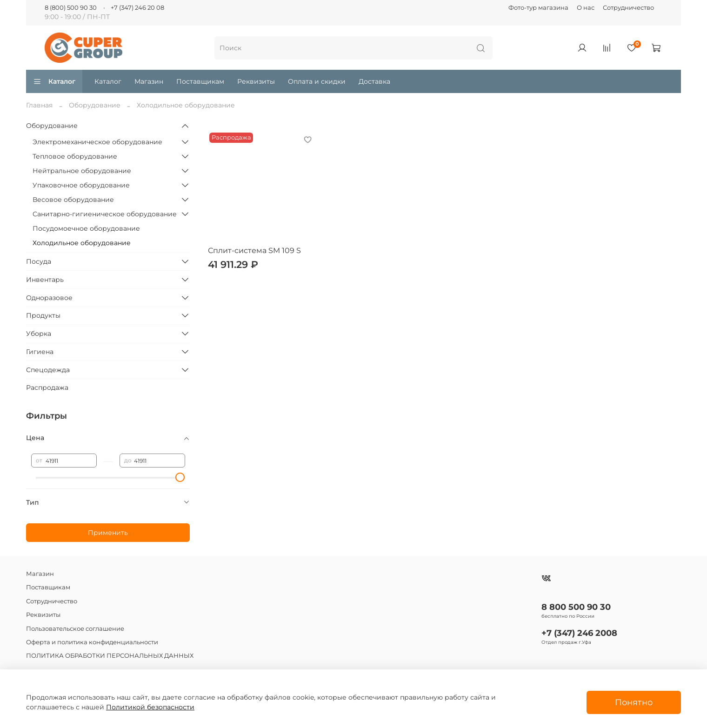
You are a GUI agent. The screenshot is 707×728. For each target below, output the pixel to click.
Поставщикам (200, 81)
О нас (586, 8)
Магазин (149, 81)
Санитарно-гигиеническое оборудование (105, 214)
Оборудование (95, 105)
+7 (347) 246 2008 (579, 633)
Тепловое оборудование (75, 156)
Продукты (43, 315)
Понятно (634, 702)
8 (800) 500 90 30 (71, 8)
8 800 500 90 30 (576, 607)
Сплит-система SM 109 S (254, 250)
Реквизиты (256, 81)
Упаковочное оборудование (81, 185)
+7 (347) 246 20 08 (137, 8)
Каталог (54, 81)
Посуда (39, 261)
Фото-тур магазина (538, 8)
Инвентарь (45, 280)
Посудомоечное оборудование (86, 228)
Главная (39, 105)
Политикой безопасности (150, 707)
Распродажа (47, 387)
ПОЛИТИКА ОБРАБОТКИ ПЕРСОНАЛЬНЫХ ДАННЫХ (110, 656)
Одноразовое (49, 298)
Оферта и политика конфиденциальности (92, 642)
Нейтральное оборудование (82, 171)
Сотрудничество (628, 8)
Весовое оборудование (73, 200)
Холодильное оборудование (82, 243)
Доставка (374, 81)
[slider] (180, 477)
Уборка (39, 334)
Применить (108, 533)
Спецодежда (48, 370)
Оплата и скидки (317, 81)
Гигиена (40, 352)
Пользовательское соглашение (75, 629)
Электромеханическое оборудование (97, 142)
